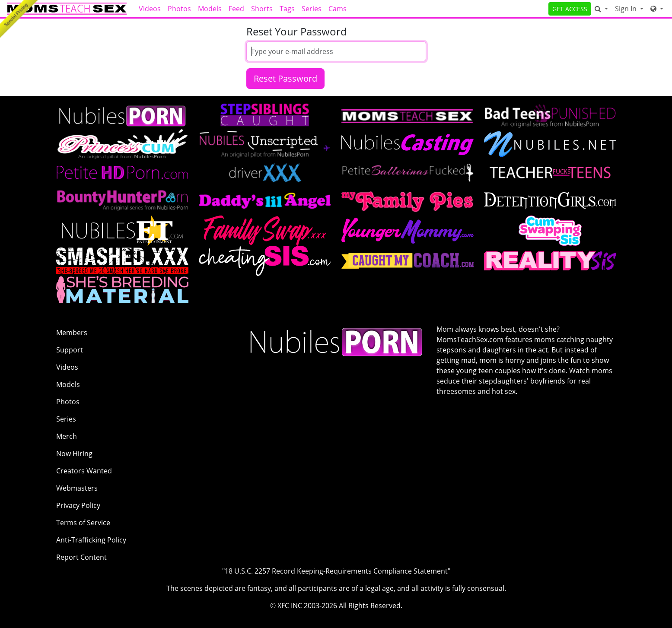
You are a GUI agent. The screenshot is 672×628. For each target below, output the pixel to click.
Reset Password (285, 78)
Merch (67, 436)
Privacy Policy (78, 505)
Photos (179, 9)
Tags (287, 9)
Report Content (81, 557)
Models (210, 9)
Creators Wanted (84, 471)
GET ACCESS (570, 9)
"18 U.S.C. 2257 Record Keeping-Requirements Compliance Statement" (336, 571)
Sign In (627, 9)
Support (70, 350)
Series (312, 9)
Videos (150, 9)
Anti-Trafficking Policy (91, 540)
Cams (338, 9)
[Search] (601, 9)
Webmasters (77, 488)
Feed (236, 9)
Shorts (262, 9)
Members (72, 333)
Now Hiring (74, 454)
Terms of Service (83, 523)
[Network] (657, 9)
